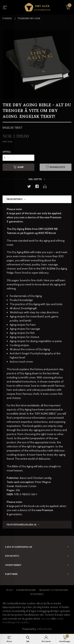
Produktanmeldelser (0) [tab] (21, 525)
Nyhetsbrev (37, 594)
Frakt (10, 590)
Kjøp (19, 167)
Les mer (46, 619)
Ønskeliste (56, 167)
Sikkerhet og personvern (53, 590)
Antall (7, 152)
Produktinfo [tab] (15, 199)
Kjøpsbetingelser (26, 590)
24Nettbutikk (44, 629)
